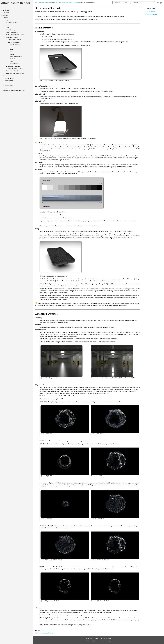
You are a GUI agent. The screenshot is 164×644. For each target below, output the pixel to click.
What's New (6, 10)
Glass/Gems (13, 52)
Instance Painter (9, 81)
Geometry (5, 18)
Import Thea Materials (12, 32)
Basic (11, 47)
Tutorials (5, 15)
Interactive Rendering (10, 25)
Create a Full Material (14, 42)
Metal (11, 49)
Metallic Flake (13, 59)
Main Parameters (150, 12)
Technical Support (108, 641)
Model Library (8, 83)
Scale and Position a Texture (14, 71)
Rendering (6, 20)
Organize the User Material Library (16, 68)
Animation (6, 88)
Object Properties (9, 78)
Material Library (11, 30)
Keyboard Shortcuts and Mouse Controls (14, 90)
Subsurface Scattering (16, 56)
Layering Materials (15, 44)
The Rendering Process (11, 22)
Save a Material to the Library (14, 66)
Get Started (6, 13)
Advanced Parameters (151, 14)
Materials (7, 27)
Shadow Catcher (14, 64)
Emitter (12, 61)
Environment (8, 76)
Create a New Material (12, 37)
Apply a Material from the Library (15, 35)
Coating (12, 54)
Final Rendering (9, 85)
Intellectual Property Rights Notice (92, 641)
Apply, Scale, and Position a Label (15, 73)
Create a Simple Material (15, 40)
